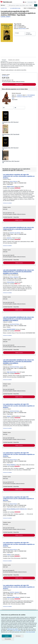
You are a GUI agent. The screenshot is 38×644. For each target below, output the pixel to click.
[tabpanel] (18, 66)
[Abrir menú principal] (3, 5)
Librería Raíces (11, 282)
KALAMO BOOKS (11, 329)
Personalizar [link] (8, 639)
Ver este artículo (5, 76)
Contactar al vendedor (7, 203)
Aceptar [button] (7, 636)
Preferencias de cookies (13, 629)
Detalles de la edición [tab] (14, 60)
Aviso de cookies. (17, 630)
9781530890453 (31, 95)
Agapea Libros (10, 187)
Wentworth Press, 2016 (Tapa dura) (10, 122)
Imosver (9, 416)
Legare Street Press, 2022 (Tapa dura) (11, 161)
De (30, 34)
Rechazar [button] (18, 636)
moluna (9, 555)
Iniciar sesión (30, 2)
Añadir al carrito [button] (19, 84)
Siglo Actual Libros (12, 372)
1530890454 (20, 95)
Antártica (9, 238)
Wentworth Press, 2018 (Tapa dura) (10, 148)
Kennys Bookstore (11, 465)
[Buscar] (36, 5)
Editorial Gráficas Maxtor (13, 597)
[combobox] (21, 5)
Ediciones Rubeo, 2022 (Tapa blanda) (11, 134)
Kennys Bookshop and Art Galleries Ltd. (17, 509)
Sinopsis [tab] (4, 60)
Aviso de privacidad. (30, 632)
